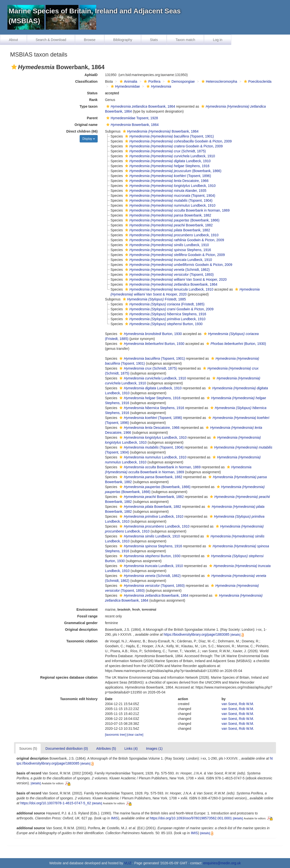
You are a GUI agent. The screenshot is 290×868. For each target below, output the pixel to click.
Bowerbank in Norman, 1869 (177, 210)
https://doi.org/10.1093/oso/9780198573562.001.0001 (191, 818)
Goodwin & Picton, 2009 (178, 141)
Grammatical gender (81, 623)
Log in (217, 40)
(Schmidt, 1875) (165, 151)
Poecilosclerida (257, 81)
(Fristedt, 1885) (164, 304)
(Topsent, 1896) (167, 176)
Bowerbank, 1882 (168, 215)
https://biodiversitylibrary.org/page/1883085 (197, 634)
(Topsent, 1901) (169, 136)
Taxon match (185, 40)
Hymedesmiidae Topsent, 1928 (132, 118)
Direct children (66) (82, 131)
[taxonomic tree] (116, 735)
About (13, 40)
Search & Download (51, 40)
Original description (81, 630)
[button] (14, 67)
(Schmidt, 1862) (167, 270)
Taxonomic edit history (79, 699)
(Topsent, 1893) (169, 275)
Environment (87, 610)
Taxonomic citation (82, 641)
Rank (93, 100)
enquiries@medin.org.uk (222, 863)
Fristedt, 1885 (154, 299)
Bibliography (123, 40)
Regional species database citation (69, 677)
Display (89, 139)
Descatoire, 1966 (166, 181)
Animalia (128, 81)
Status (92, 93)
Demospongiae (180, 81)
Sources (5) (28, 749)
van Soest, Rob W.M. (238, 704)
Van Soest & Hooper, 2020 (175, 279)
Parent (92, 118)
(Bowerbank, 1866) (173, 171)
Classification (86, 81)
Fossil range (87, 616)
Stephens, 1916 (167, 166)
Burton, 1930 (163, 324)
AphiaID (91, 75)
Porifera (151, 81)
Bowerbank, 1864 (140, 106)
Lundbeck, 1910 (169, 156)
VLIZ (128, 863)
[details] (235, 635)
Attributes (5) (106, 749)
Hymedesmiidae (125, 86)
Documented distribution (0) (67, 749)
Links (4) (131, 749)
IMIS (115, 818)
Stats (154, 40)
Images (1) (154, 749)
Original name (86, 125)
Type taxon (89, 106)
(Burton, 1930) (236, 344)
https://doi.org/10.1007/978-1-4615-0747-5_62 (56, 803)
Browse (90, 40)
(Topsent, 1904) (170, 196)
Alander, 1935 (165, 191)
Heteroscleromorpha (219, 81)
